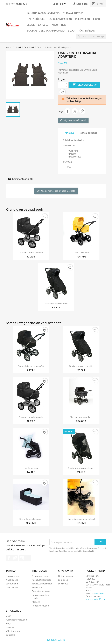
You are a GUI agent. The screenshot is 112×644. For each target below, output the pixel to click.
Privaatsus (37, 587)
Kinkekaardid (12, 580)
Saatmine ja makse (41, 591)
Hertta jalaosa (31, 468)
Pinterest (82, 111)
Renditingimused (40, 606)
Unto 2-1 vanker (81, 253)
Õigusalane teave (41, 576)
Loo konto (63, 584)
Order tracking (65, 576)
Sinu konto (66, 571)
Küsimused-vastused (16, 620)
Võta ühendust (13, 631)
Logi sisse (63, 580)
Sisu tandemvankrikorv (81, 417)
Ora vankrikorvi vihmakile (31, 253)
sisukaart (10, 635)
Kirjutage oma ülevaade (73, 120)
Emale (31, 25)
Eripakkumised (13, 576)
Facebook (9, 558)
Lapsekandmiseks (60, 19)
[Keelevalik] (60, 4)
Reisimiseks (82, 19)
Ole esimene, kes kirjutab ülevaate (56, 191)
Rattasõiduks (36, 19)
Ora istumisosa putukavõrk (81, 468)
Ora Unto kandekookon (31, 519)
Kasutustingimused (42, 580)
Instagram (22, 558)
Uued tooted (12, 587)
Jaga (67, 111)
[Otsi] (91, 36)
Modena (36, 602)
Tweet (75, 111)
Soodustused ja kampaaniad (46, 31)
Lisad (97, 19)
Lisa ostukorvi (85, 85)
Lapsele (43, 25)
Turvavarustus (73, 13)
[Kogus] (62, 85)
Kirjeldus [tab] (70, 133)
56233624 (21, 4)
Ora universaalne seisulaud (81, 519)
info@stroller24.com (96, 599)
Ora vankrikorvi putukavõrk (31, 366)
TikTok (28, 558)
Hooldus (10, 627)
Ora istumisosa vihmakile (56, 304)
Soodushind (12, 584)
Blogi (72, 31)
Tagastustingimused (42, 584)
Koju (55, 25)
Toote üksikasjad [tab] (88, 133)
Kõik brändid (87, 31)
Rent (64, 25)
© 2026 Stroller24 (56, 640)
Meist (8, 616)
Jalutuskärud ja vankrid (43, 13)
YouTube (15, 558)
